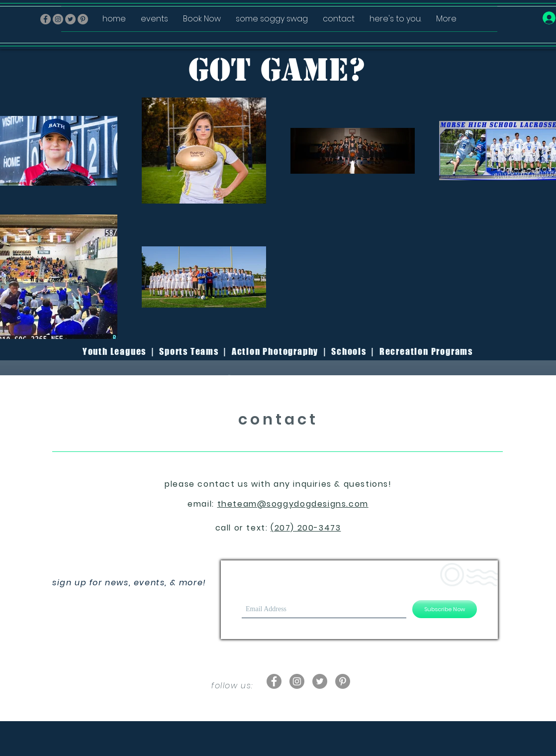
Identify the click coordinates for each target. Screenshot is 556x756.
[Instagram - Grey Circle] (58, 19)
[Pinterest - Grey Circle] (343, 681)
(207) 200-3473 (306, 528)
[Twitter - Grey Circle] (320, 681)
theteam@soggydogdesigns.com (293, 504)
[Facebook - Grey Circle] (46, 19)
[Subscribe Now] (445, 609)
